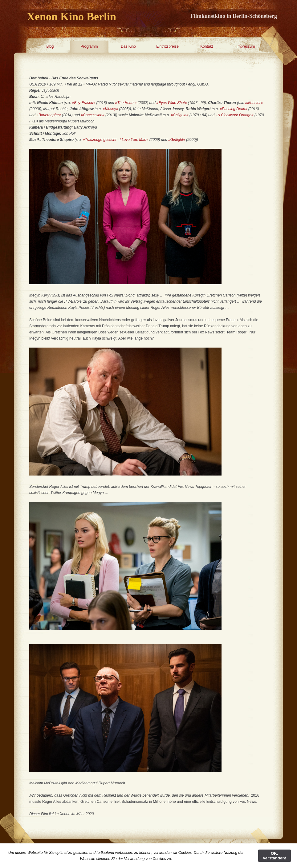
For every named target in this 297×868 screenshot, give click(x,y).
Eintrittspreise (167, 46)
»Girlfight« (177, 140)
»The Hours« (126, 103)
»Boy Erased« (84, 103)
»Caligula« (180, 115)
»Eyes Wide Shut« (172, 103)
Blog (50, 46)
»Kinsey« (110, 109)
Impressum (246, 46)
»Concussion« (92, 115)
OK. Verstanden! (275, 856)
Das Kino (128, 46)
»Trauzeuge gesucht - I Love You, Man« (116, 140)
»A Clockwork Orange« (234, 115)
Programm (89, 46)
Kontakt (207, 46)
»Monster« (254, 103)
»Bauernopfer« (49, 115)
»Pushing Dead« (234, 109)
